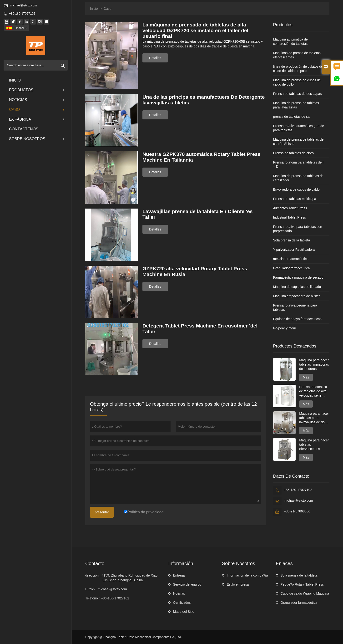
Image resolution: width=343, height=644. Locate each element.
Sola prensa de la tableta (292, 240)
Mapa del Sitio (184, 612)
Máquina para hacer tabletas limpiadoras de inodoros (314, 364)
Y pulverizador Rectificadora (294, 250)
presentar (102, 512)
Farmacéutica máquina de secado (298, 277)
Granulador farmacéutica (292, 268)
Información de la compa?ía (247, 575)
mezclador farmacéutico (291, 259)
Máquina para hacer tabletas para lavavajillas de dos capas (314, 418)
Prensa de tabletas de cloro (293, 153)
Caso (37, 110)
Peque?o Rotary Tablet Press (302, 584)
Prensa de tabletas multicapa (295, 199)
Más (306, 377)
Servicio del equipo (187, 584)
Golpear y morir (285, 328)
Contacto (95, 563)
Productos (37, 90)
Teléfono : (93, 598)
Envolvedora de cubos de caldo (296, 189)
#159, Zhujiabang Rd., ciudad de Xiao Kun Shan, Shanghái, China (130, 578)
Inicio (15, 80)
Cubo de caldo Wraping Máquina (305, 593)
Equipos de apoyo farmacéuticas (297, 319)
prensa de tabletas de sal (292, 117)
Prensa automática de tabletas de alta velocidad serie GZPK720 (313, 391)
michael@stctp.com (24, 5)
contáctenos (24, 129)
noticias (37, 100)
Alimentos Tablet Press (290, 208)
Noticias (179, 593)
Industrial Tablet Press (290, 217)
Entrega (179, 575)
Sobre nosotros (37, 139)
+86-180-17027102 (22, 13)
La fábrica (37, 119)
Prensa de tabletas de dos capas (298, 94)
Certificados (182, 603)
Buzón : (91, 589)
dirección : (93, 575)
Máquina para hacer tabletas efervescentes (314, 445)
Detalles (155, 58)
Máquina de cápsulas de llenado (297, 287)
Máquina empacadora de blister (297, 296)
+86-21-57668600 (297, 511)
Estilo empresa (238, 584)
